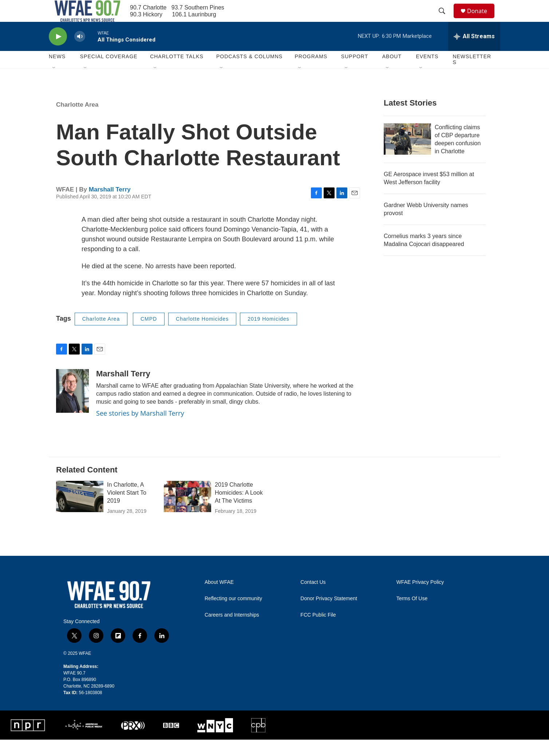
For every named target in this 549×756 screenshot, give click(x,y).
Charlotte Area (77, 121)
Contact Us (313, 599)
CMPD (149, 335)
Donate (482, 19)
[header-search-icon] (445, 19)
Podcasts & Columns (249, 73)
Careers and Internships (232, 631)
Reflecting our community (233, 615)
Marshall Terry (110, 206)
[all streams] (474, 53)
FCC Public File (318, 631)
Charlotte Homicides (202, 335)
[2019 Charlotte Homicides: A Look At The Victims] (187, 513)
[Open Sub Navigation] (54, 84)
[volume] (80, 53)
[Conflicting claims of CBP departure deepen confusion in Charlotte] (407, 155)
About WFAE (219, 599)
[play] (58, 53)
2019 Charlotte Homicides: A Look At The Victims (239, 509)
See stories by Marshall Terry (140, 430)
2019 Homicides (268, 335)
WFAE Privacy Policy (420, 599)
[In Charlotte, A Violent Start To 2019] (80, 513)
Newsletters (472, 76)
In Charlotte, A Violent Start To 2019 (127, 509)
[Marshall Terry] (72, 407)
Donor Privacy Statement (329, 615)
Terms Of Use (412, 615)
